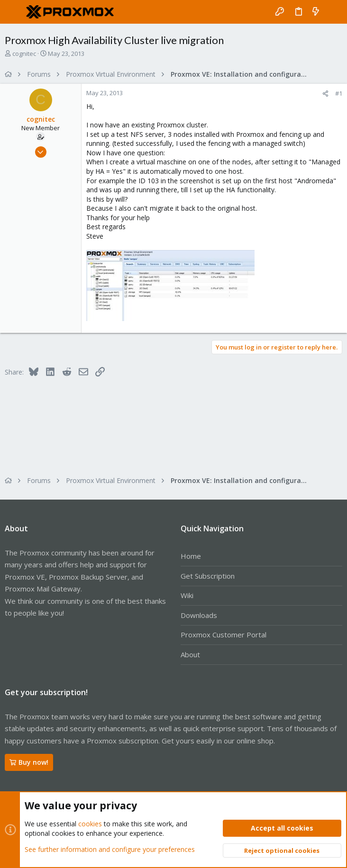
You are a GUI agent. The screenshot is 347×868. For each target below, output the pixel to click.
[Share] (325, 94)
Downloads (199, 615)
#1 (339, 93)
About (190, 654)
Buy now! (29, 762)
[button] (14, 12)
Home (191, 556)
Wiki (187, 595)
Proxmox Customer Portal (224, 635)
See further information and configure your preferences (110, 849)
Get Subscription (208, 576)
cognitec (24, 54)
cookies (90, 824)
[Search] (333, 12)
